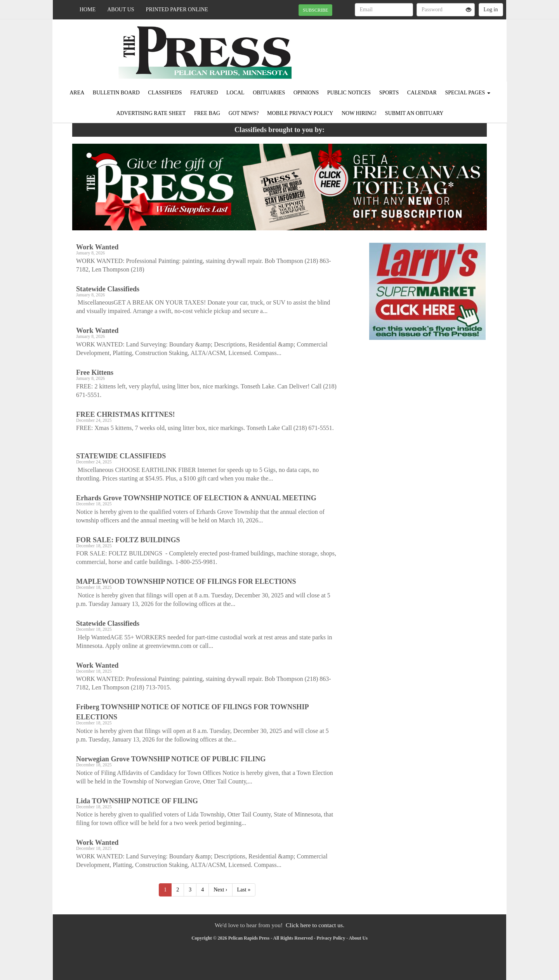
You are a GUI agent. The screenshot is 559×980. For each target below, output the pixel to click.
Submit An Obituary (414, 113)
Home (88, 10)
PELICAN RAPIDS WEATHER (435, 47)
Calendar (422, 93)
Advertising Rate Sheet (151, 113)
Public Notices (349, 93)
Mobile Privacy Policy (300, 113)
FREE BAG (207, 113)
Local (235, 93)
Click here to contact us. (315, 925)
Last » (244, 890)
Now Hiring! (359, 113)
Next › (220, 890)
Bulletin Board (116, 93)
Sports (389, 93)
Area (77, 93)
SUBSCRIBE (315, 10)
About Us (121, 10)
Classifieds (165, 93)
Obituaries (269, 93)
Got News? (244, 113)
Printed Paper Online (177, 10)
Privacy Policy (331, 938)
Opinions (306, 93)
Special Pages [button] (467, 93)
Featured (204, 93)
